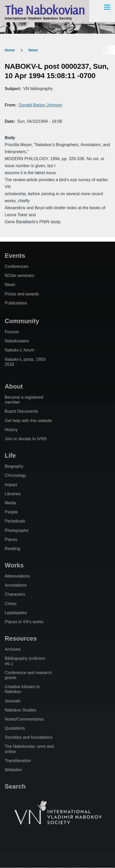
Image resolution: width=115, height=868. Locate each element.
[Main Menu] (107, 7)
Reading (13, 549)
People (11, 512)
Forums (12, 332)
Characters (15, 594)
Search (15, 786)
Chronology (15, 475)
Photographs (17, 530)
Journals (13, 701)
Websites (13, 770)
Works (14, 565)
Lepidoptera (16, 613)
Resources (21, 638)
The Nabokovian (45, 10)
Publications (16, 303)
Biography (14, 466)
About (14, 386)
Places (11, 540)
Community (22, 321)
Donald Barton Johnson (40, 105)
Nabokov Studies (20, 710)
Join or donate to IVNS (26, 439)
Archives (13, 649)
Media (10, 503)
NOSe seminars (19, 276)
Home (10, 50)
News (33, 50)
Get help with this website (28, 421)
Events (15, 256)
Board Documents (21, 411)
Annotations (16, 585)
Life (10, 455)
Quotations (15, 728)
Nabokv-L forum (19, 350)
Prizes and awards (22, 294)
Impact (11, 485)
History (11, 430)
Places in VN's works (24, 622)
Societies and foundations (29, 737)
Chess (11, 604)
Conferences (17, 266)
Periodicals (15, 521)
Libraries (13, 494)
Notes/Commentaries (24, 719)
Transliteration (18, 761)
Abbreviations (17, 576)
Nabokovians (17, 341)
